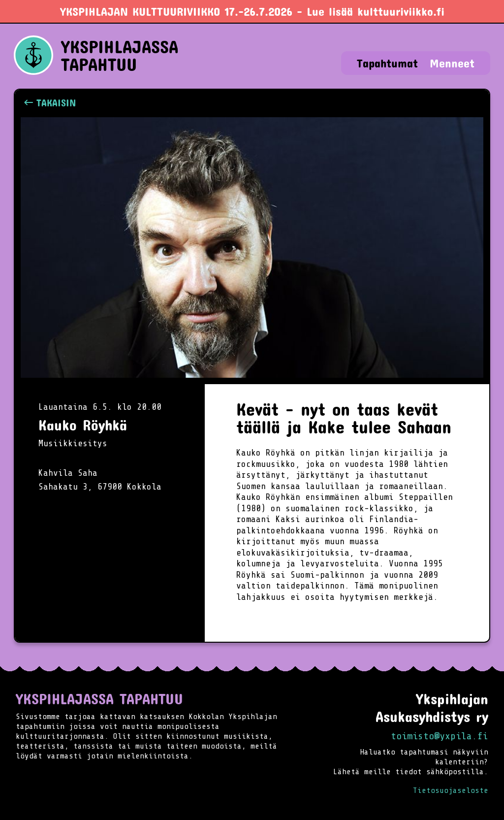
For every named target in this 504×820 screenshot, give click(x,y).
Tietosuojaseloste (451, 790)
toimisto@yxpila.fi (440, 736)
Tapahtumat (387, 63)
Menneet (452, 63)
